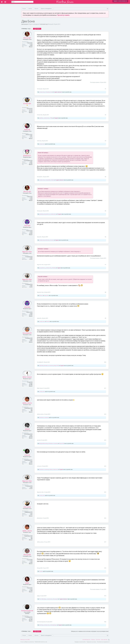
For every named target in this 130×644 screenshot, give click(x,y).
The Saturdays (43, 599)
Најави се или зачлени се (120, 1)
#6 (105, 237)
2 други (62, 366)
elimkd (27, 433)
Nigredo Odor (27, 256)
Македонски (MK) (25, 640)
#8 (105, 292)
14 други (59, 214)
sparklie (41, 118)
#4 (105, 177)
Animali (47, 240)
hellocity (27, 134)
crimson (52, 240)
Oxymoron (56, 469)
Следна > (38, 29)
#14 (105, 466)
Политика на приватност (103, 642)
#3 (105, 141)
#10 (105, 362)
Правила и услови (91, 642)
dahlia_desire (27, 407)
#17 (105, 542)
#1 (105, 89)
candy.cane (42, 92)
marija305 (48, 180)
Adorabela (27, 511)
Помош (93, 640)
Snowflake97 (27, 337)
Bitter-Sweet (27, 381)
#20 (105, 622)
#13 (105, 440)
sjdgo (27, 587)
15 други (56, 118)
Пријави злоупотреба (80, 642)
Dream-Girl (27, 108)
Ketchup (41, 625)
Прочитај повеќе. (63, 15)
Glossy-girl (50, 24)
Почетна (98, 640)
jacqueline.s (47, 214)
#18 (105, 568)
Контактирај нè (86, 640)
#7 (105, 265)
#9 (105, 318)
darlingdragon (54, 625)
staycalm (27, 230)
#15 (105, 492)
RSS (109, 640)
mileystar (48, 92)
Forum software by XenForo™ (34, 642)
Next (51, 92)
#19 (105, 596)
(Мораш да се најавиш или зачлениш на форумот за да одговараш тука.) (90, 631)
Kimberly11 (27, 160)
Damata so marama (48, 366)
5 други (60, 625)
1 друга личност (58, 92)
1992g (51, 118)
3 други (57, 240)
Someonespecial (27, 615)
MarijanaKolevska (43, 443)
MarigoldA (27, 559)
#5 (105, 211)
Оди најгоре (104, 640)
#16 (105, 518)
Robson (41, 296)
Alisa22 (48, 321)
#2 (105, 115)
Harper (51, 469)
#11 (105, 388)
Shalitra (52, 180)
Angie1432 (56, 366)
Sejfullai (41, 366)
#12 (105, 414)
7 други (59, 268)
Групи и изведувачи (34, 24)
